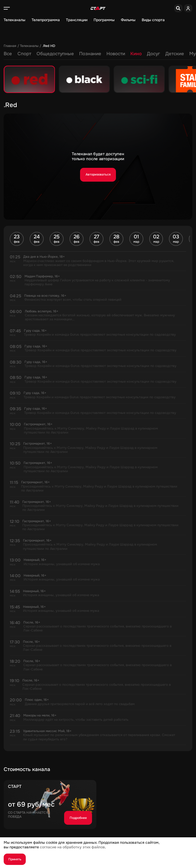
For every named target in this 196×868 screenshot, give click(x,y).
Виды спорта (153, 20)
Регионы (183, 54)
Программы (104, 20)
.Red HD (49, 46)
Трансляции (77, 20)
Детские (137, 54)
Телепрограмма (46, 20)
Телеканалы (15, 20)
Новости (78, 54)
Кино (98, 54)
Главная (10, 46)
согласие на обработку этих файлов (72, 847)
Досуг (115, 54)
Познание (52, 54)
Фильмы (128, 20)
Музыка (160, 54)
